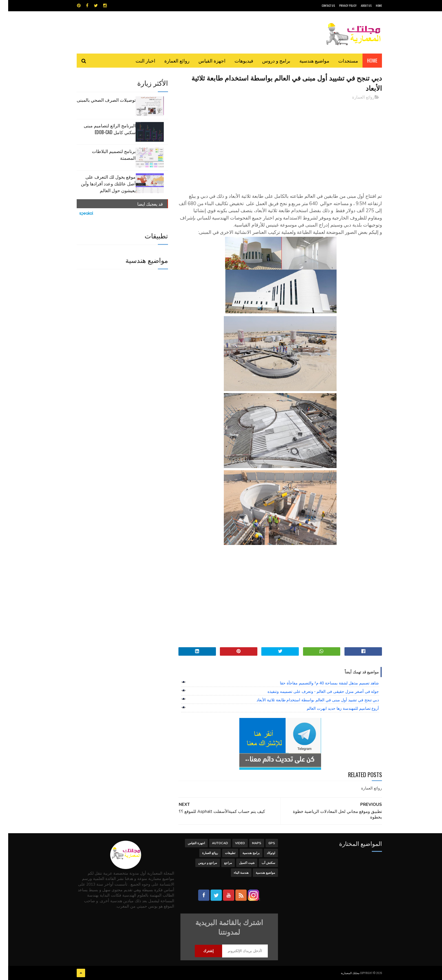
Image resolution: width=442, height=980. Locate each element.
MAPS (248, 843)
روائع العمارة (169, 60)
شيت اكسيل (239, 863)
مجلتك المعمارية (342, 973)
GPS (264, 843)
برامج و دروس (268, 60)
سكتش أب (260, 863)
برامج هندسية (243, 853)
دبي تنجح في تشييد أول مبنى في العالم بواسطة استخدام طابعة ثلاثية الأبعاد (310, 700)
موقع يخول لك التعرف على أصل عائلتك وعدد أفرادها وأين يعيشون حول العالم (100, 183)
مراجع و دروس (199, 863)
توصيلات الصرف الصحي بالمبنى (98, 100)
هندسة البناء (233, 873)
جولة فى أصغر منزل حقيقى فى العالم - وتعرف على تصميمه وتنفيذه (315, 691)
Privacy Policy (340, 5)
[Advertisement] (272, 144)
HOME (371, 5)
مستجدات (340, 60)
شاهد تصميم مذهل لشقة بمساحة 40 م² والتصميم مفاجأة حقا (321, 683)
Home (364, 60)
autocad (212, 843)
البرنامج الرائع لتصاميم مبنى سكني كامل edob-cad (101, 129)
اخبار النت (137, 60)
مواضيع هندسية (306, 60)
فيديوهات (236, 60)
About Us (358, 5)
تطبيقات (222, 853)
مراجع (220, 863)
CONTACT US (320, 5)
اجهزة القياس (204, 60)
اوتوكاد (263, 853)
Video (232, 843)
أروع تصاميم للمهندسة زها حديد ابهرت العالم (335, 708)
